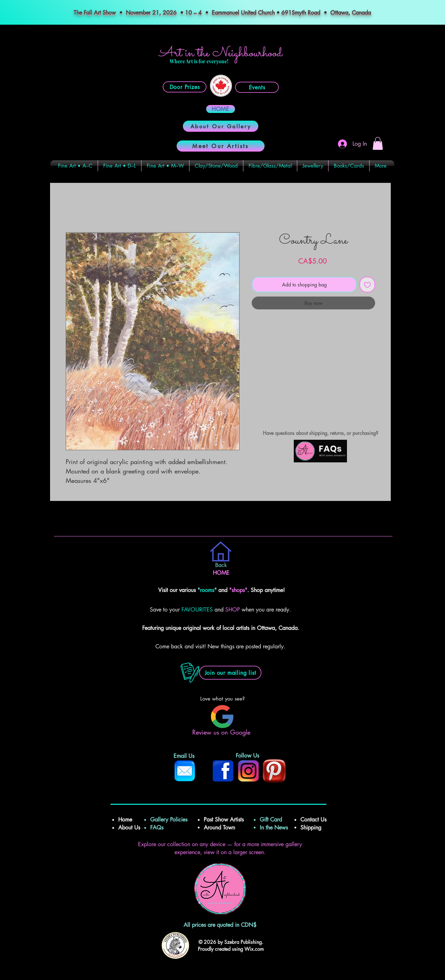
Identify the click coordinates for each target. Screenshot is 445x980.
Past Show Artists (224, 820)
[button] (378, 143)
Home (126, 820)
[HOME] (221, 109)
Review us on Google (222, 732)
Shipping (312, 828)
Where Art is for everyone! (199, 61)
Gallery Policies (169, 820)
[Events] (257, 87)
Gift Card (271, 820)
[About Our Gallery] (221, 126)
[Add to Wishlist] (367, 285)
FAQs (159, 828)
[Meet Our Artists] (221, 146)
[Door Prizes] (185, 87)
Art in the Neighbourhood (221, 53)
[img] (320, 461)
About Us (129, 828)
